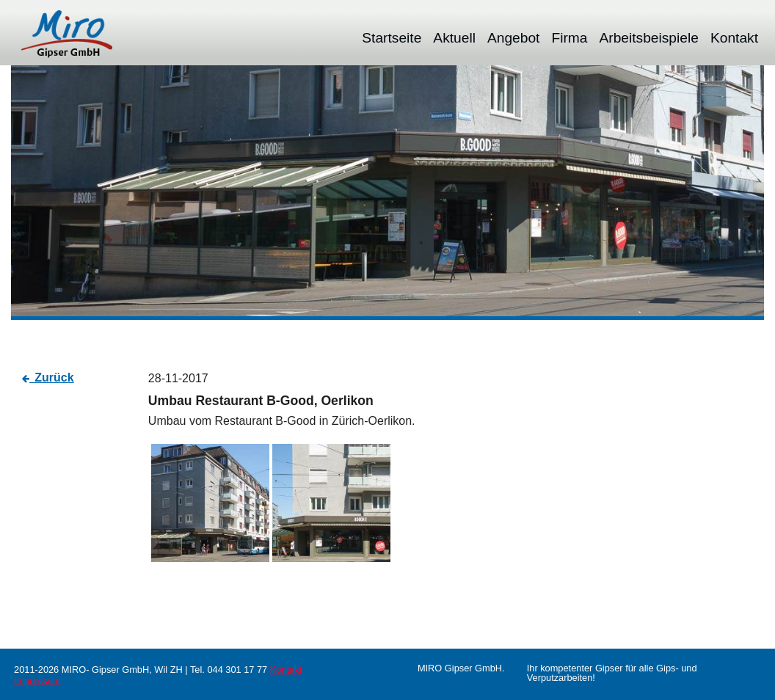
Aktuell (454, 38)
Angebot (514, 38)
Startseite (392, 38)
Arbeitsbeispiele (648, 38)
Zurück (54, 378)
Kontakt (734, 38)
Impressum (37, 681)
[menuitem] (392, 38)
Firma (569, 38)
